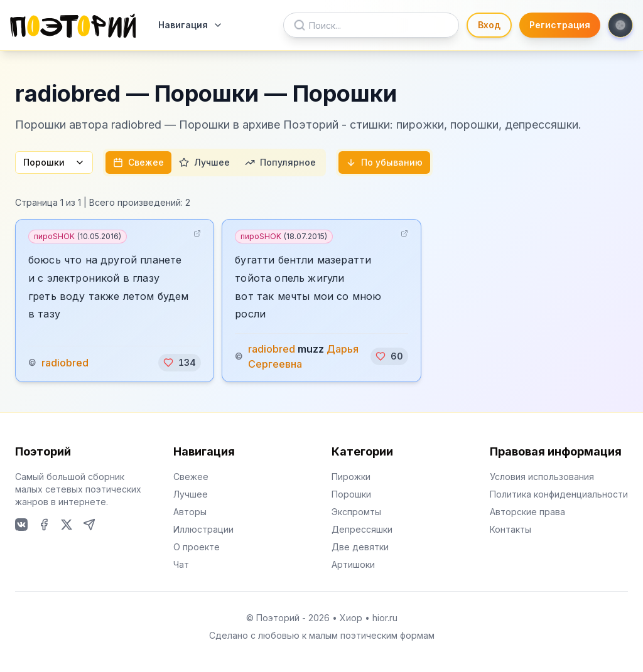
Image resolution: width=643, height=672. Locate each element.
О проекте (197, 547)
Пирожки (351, 477)
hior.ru (385, 618)
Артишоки (353, 564)
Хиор (351, 618)
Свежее (138, 162)
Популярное (280, 162)
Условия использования (542, 477)
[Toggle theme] (620, 25)
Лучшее (204, 162)
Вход (489, 25)
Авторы (190, 512)
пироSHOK (78, 236)
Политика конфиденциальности (559, 494)
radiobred (65, 363)
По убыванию (384, 162)
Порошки (54, 162)
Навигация (191, 25)
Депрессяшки (362, 529)
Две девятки (360, 547)
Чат (181, 564)
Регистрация (560, 25)
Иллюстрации (203, 529)
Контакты (511, 529)
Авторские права (527, 512)
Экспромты (356, 512)
